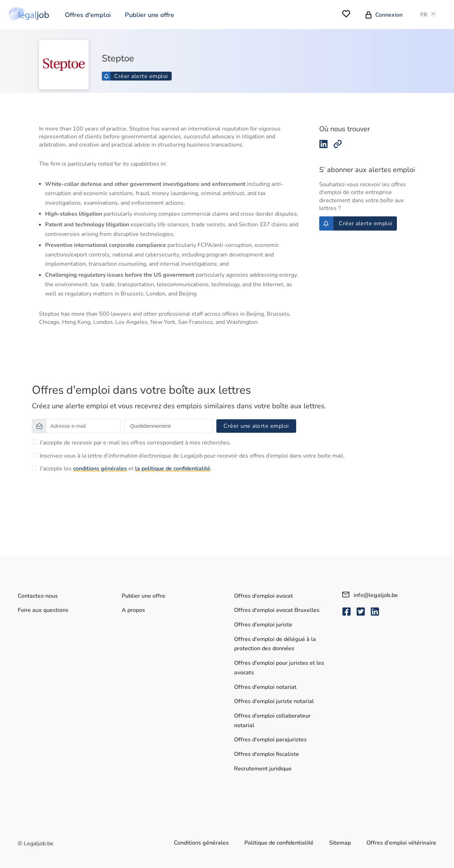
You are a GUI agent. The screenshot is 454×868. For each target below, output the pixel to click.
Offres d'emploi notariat (265, 687)
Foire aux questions (43, 610)
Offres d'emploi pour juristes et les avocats (279, 668)
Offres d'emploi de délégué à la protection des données (275, 644)
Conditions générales (201, 843)
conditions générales (100, 469)
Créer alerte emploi (136, 76)
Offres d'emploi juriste (263, 625)
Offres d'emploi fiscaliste (267, 754)
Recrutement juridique (263, 769)
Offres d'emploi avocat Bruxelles (277, 610)
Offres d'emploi (88, 15)
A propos (133, 610)
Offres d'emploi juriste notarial (274, 701)
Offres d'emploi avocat (264, 596)
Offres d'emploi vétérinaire (401, 843)
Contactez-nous (38, 596)
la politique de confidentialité (173, 469)
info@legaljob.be (370, 595)
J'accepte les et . (126, 469)
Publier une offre (150, 15)
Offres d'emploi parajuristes (270, 740)
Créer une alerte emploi (256, 426)
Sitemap (340, 843)
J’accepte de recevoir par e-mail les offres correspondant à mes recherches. (135, 443)
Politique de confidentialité (279, 843)
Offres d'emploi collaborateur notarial (272, 721)
